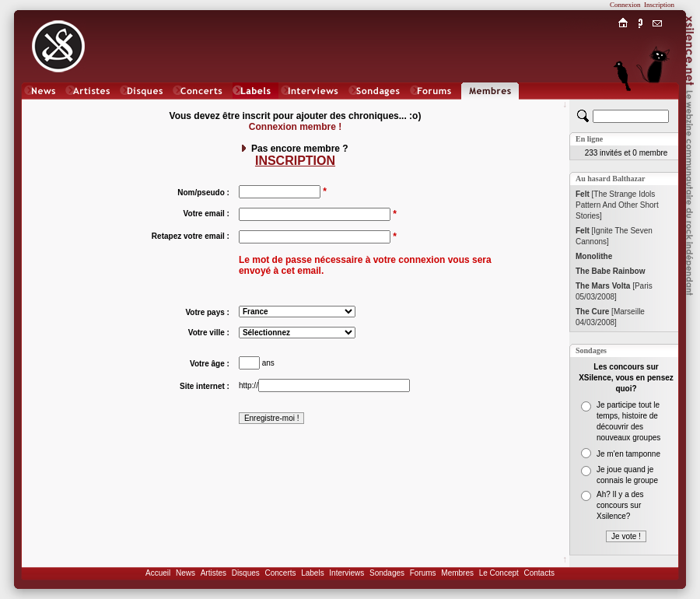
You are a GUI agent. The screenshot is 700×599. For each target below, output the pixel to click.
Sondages (387, 573)
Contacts (539, 573)
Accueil (158, 573)
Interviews (346, 573)
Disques (246, 573)
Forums (423, 573)
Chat (658, 106)
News (185, 573)
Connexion (625, 5)
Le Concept (499, 573)
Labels (312, 573)
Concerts (280, 573)
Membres (457, 573)
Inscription (659, 5)
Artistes (213, 573)
